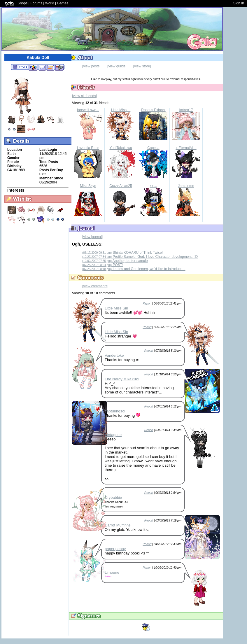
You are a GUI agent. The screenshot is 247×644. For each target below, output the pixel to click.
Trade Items (50, 67)
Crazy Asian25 (121, 186)
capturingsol (115, 411)
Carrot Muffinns (118, 525)
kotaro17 (186, 110)
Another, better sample (115, 261)
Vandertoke (114, 355)
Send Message (42, 67)
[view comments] (95, 286)
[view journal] (92, 237)
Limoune (112, 572)
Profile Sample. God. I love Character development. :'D (140, 257)
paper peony (115, 549)
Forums (36, 3)
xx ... (153, 186)
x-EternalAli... (186, 148)
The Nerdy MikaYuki (122, 379)
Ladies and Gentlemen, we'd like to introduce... (134, 269)
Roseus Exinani (153, 110)
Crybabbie (113, 497)
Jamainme (186, 186)
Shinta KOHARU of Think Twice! (122, 253)
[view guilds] (117, 66)
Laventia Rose (88, 148)
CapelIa (153, 148)
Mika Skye (88, 186)
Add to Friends (33, 67)
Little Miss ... (121, 110)
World (50, 3)
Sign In (239, 3)
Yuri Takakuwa (121, 148)
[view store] (142, 66)
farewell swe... (88, 110)
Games (63, 3)
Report (147, 303)
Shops (22, 3)
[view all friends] (84, 96)
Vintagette (113, 435)
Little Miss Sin (116, 308)
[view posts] (91, 66)
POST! (103, 265)
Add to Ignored (59, 67)
